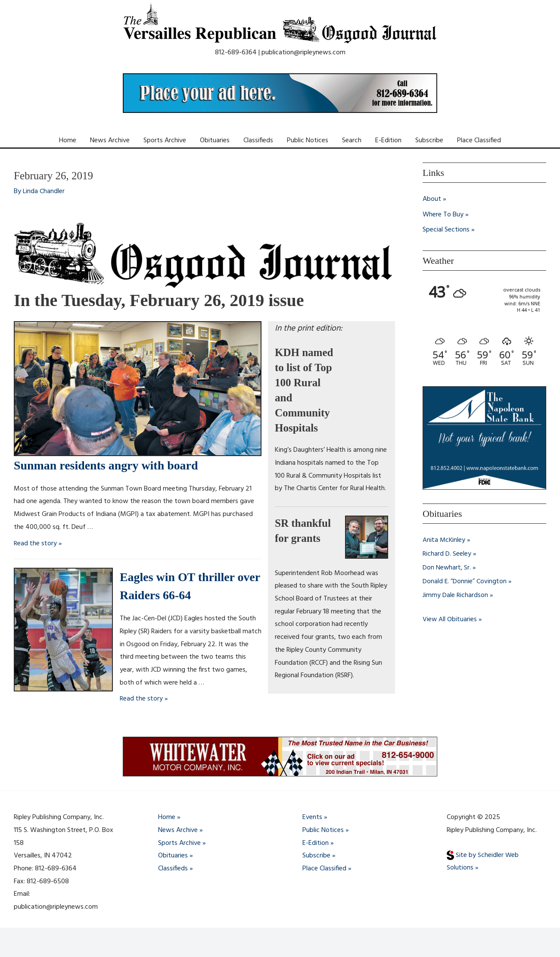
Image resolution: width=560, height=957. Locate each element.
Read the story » (38, 544)
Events (312, 817)
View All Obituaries (450, 619)
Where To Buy (443, 215)
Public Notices (308, 141)
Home (68, 141)
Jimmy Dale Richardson (455, 595)
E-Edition (388, 141)
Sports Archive (165, 141)
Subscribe (429, 141)
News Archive (110, 141)
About (432, 199)
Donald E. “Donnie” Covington (465, 582)
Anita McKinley (444, 540)
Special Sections (446, 230)
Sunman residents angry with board (113, 465)
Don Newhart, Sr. (447, 568)
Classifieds (258, 141)
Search (352, 141)
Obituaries (215, 141)
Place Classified (479, 141)
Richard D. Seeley (447, 554)
